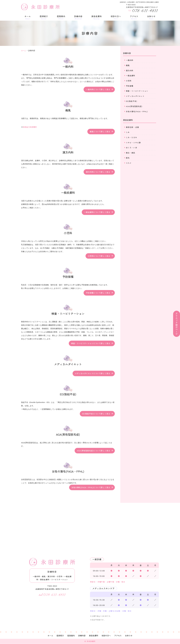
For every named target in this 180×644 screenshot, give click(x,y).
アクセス (134, 17)
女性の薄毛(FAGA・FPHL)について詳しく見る (91, 488)
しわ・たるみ (131, 138)
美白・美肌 (131, 153)
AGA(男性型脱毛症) (134, 107)
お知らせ (151, 17)
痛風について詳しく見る (100, 131)
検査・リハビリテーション (137, 91)
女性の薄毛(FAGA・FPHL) (137, 112)
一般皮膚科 (131, 76)
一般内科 (130, 60)
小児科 (129, 81)
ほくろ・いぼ (131, 148)
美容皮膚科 (97, 17)
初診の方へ (116, 17)
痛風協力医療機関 (30, 127)
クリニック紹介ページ (177, 324)
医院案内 (61, 17)
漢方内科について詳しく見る (98, 172)
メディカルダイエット (135, 96)
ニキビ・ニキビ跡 (133, 143)
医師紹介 (44, 17)
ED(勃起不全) (132, 101)
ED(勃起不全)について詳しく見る (96, 414)
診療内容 (78, 17)
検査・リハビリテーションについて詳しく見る (91, 343)
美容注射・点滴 (132, 128)
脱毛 (128, 159)
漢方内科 (130, 70)
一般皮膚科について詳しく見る (97, 212)
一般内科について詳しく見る (98, 89)
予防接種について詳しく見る (98, 293)
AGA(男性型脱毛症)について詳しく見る (94, 451)
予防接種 (130, 86)
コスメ (129, 164)
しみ (128, 133)
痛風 (128, 65)
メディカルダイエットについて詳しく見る (93, 373)
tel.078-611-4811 (52, 595)
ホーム (28, 17)
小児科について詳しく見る (99, 256)
